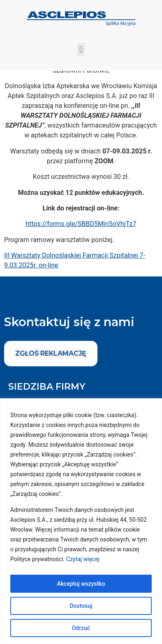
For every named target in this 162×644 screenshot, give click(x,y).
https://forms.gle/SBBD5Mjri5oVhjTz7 (81, 229)
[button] (81, 49)
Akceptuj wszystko (81, 584)
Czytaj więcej (83, 559)
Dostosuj (81, 606)
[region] (81, 521)
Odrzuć (81, 628)
